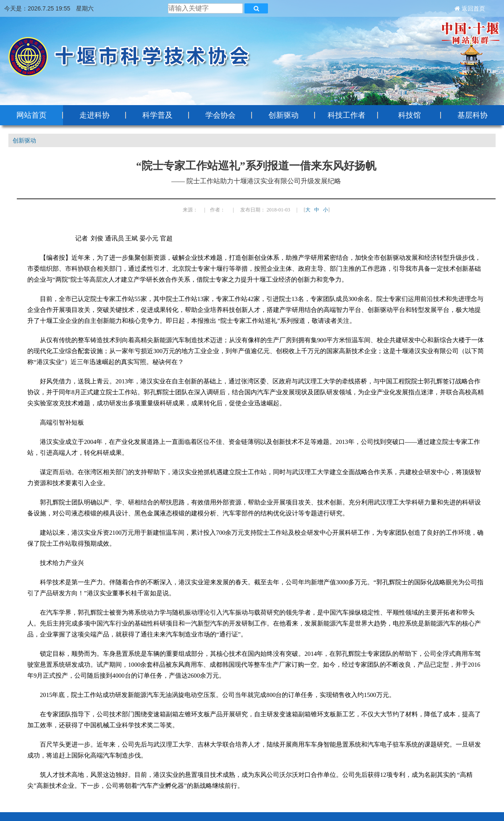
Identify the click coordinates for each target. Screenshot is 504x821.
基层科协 (472, 115)
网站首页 (31, 115)
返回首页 (473, 8)
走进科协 (94, 115)
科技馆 (409, 115)
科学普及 (157, 115)
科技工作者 (346, 115)
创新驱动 (283, 115)
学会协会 (220, 115)
